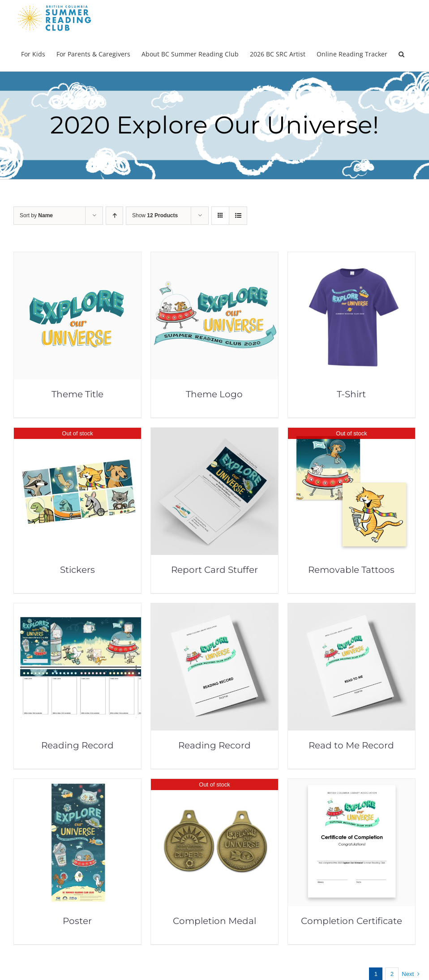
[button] (401, 53)
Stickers (77, 570)
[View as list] (238, 216)
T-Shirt (351, 394)
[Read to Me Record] (352, 609)
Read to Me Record (351, 745)
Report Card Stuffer (214, 570)
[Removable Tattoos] (352, 434)
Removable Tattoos (351, 570)
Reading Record (77, 745)
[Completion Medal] (214, 785)
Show (155, 215)
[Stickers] (77, 434)
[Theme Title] (77, 258)
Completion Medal (214, 921)
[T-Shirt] (352, 258)
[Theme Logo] (214, 258)
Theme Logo (214, 394)
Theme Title (77, 394)
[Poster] (77, 785)
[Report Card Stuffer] (214, 434)
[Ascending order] (114, 216)
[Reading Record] (77, 609)
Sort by (36, 215)
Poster (77, 921)
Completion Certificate (352, 921)
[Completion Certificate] (352, 785)
